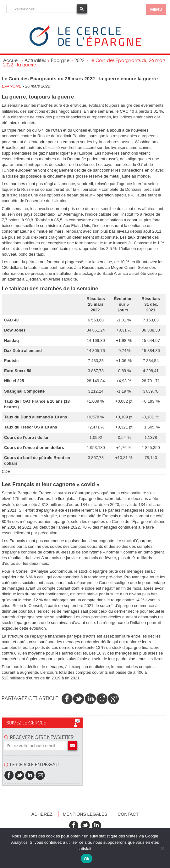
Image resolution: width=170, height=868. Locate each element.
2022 (80, 60)
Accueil (11, 60)
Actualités (35, 60)
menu (156, 9)
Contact (128, 814)
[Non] (162, 848)
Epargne (60, 60)
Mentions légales (85, 814)
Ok (87, 859)
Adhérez (42, 814)
